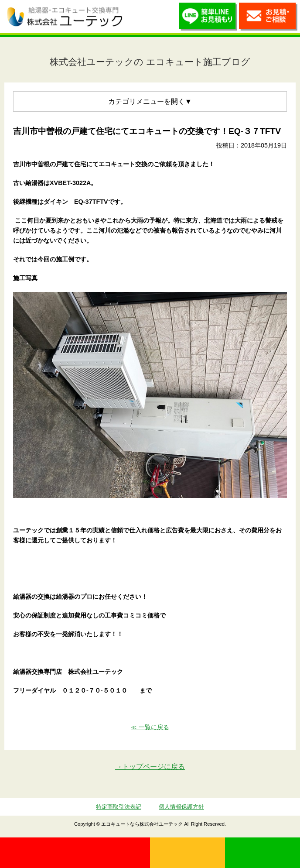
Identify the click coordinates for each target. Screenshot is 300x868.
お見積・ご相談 (268, 19)
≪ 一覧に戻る (150, 727)
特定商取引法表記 (119, 807)
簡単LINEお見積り (208, 19)
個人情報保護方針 (181, 807)
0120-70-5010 (75, 853)
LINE (262, 853)
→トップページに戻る (150, 767)
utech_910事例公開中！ (137, 16)
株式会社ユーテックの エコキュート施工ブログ (150, 62)
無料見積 (187, 853)
